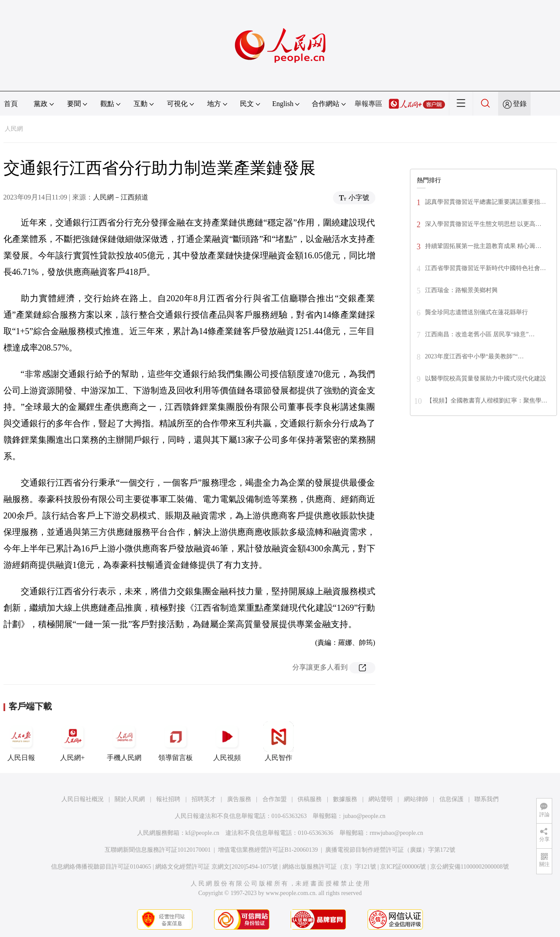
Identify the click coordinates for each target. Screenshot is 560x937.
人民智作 (278, 741)
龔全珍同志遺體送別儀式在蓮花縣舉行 (477, 312)
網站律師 (416, 799)
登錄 (520, 104)
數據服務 (345, 799)
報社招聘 (168, 799)
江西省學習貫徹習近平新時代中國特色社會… (486, 268)
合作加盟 (275, 799)
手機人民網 (124, 741)
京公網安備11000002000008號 (469, 867)
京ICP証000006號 (403, 867)
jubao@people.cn (364, 816)
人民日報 (21, 741)
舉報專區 (368, 104)
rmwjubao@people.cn (397, 833)
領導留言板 (176, 741)
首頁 (11, 104)
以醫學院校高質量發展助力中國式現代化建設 (486, 378)
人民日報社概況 (83, 799)
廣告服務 (239, 799)
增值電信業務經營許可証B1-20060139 (268, 850)
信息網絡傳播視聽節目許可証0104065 (101, 867)
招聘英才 (204, 799)
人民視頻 (227, 741)
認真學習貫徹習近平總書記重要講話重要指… (486, 202)
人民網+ (73, 741)
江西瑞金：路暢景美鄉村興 (461, 290)
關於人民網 (130, 799)
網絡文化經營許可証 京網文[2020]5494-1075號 (217, 867)
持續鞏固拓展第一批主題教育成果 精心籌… (483, 246)
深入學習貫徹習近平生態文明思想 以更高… (483, 224)
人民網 (14, 129)
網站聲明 (381, 799)
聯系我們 (486, 799)
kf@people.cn (203, 833)
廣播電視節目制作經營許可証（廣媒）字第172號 (390, 850)
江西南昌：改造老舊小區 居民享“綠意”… (480, 334)
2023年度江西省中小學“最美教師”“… (475, 356)
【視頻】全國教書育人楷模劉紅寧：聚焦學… (487, 401)
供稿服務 (310, 799)
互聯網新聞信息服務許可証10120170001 (158, 850)
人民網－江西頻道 (121, 197)
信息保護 (451, 799)
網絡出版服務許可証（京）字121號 (329, 867)
